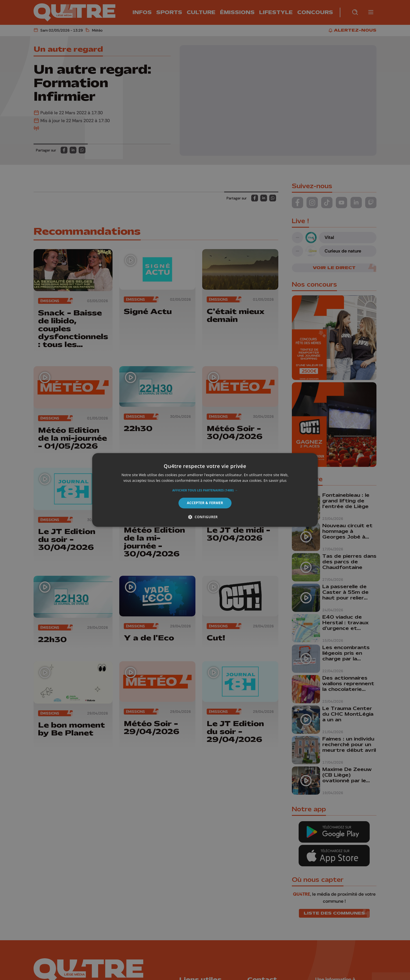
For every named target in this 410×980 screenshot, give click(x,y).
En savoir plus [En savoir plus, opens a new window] (275, 481)
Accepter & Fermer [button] (205, 503)
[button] (205, 490)
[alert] (205, 490)
